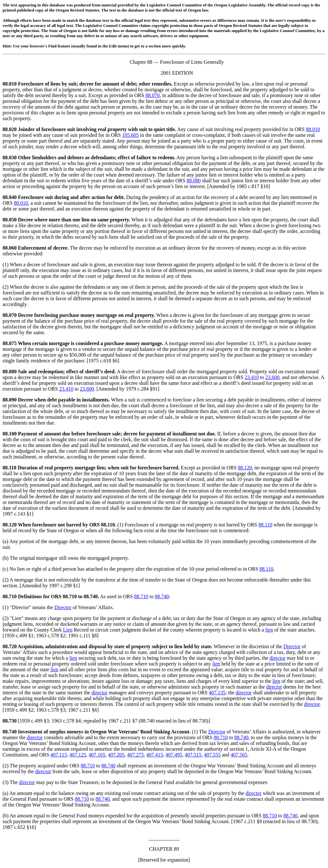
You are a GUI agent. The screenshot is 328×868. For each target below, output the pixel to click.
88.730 (10, 721)
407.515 (193, 755)
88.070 (152, 95)
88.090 (10, 400)
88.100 (10, 434)
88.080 (194, 181)
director (278, 658)
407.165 (97, 755)
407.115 (58, 755)
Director (20, 607)
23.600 (272, 377)
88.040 (10, 197)
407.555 (212, 755)
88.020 (10, 129)
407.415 (155, 755)
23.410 (252, 377)
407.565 (239, 755)
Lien (16, 618)
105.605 (130, 135)
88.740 (162, 596)
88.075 (10, 343)
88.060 (10, 248)
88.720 (10, 646)
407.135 (217, 693)
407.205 (116, 755)
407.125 (78, 755)
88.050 (10, 220)
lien (269, 630)
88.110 (9, 468)
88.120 (245, 468)
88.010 (10, 84)
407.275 (135, 755)
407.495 (174, 755)
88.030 (10, 157)
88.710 (10, 596)
